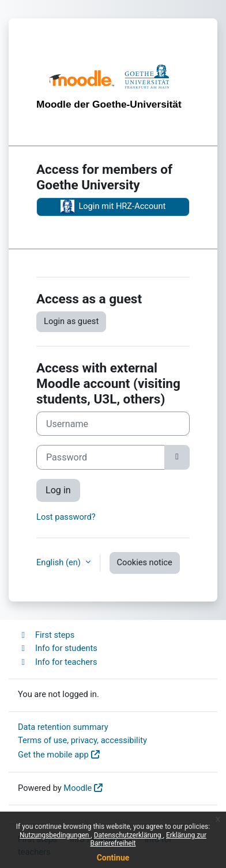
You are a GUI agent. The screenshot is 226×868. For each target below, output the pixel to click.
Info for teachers (58, 662)
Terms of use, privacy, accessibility (82, 740)
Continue (113, 858)
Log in (58, 490)
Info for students (58, 648)
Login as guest (71, 321)
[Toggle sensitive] (177, 457)
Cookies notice (145, 562)
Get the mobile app (53, 755)
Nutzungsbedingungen (55, 835)
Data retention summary (63, 727)
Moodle (78, 788)
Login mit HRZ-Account (113, 207)
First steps (46, 635)
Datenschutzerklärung (129, 835)
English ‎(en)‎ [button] (60, 562)
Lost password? (66, 517)
